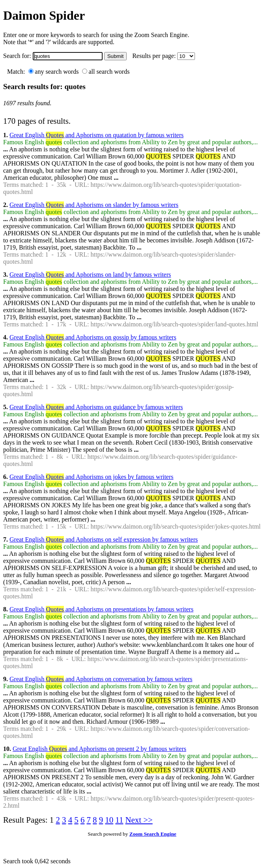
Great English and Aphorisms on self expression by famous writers (104, 539)
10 (109, 820)
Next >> (139, 820)
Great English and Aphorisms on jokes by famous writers (92, 477)
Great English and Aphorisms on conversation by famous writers (101, 679)
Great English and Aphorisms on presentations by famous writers (101, 609)
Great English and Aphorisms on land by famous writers (90, 275)
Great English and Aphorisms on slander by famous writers (94, 205)
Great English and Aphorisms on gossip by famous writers (93, 337)
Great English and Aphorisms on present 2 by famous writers (99, 749)
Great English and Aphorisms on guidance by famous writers (96, 407)
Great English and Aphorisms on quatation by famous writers (96, 135)
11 (119, 820)
